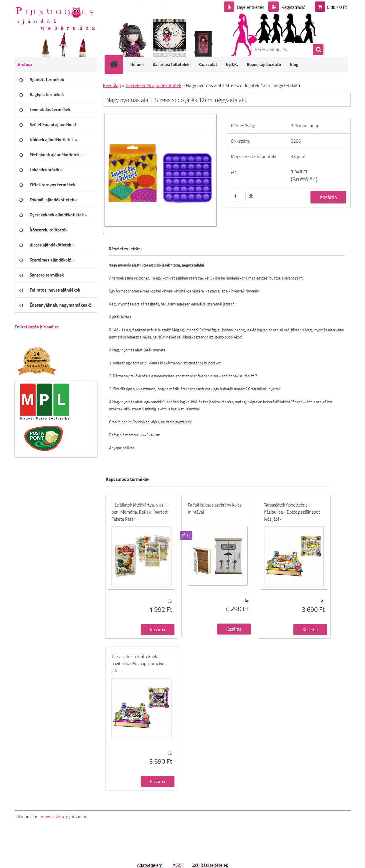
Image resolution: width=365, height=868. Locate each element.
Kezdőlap (112, 85)
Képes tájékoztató (264, 64)
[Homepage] (118, 64)
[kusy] (238, 196)
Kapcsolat (208, 64)
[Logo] (55, 18)
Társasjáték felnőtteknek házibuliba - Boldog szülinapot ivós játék (292, 512)
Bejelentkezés (251, 7)
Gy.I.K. (232, 64)
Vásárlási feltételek (171, 64)
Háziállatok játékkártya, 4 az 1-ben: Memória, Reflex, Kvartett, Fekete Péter (140, 512)
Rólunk (137, 64)
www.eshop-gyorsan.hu (64, 816)
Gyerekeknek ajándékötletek (153, 85)
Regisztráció (293, 7)
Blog (294, 64)
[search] (318, 50)
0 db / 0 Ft (337, 7)
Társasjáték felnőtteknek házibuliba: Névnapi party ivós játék (139, 664)
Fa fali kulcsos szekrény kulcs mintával (215, 508)
